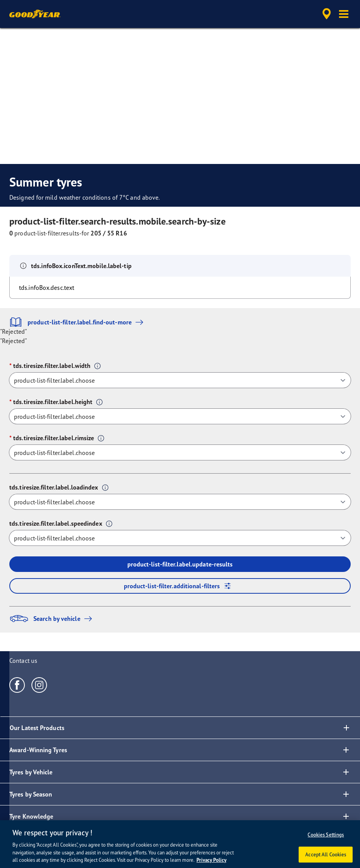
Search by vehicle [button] (53, 619)
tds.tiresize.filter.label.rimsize (54, 438)
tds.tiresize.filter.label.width (52, 366)
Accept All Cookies (326, 854)
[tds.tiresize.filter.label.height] (180, 416)
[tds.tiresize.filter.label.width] (180, 380)
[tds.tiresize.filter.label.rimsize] (180, 452)
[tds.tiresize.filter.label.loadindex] (180, 502)
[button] (344, 14)
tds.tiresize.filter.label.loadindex (54, 487)
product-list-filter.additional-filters (180, 586)
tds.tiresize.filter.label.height (53, 402)
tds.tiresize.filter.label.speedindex (56, 523)
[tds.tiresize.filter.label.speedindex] (180, 538)
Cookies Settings (326, 835)
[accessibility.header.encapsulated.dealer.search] (325, 14)
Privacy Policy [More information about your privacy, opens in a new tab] (211, 860)
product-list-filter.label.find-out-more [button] (78, 322)
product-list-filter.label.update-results (180, 564)
